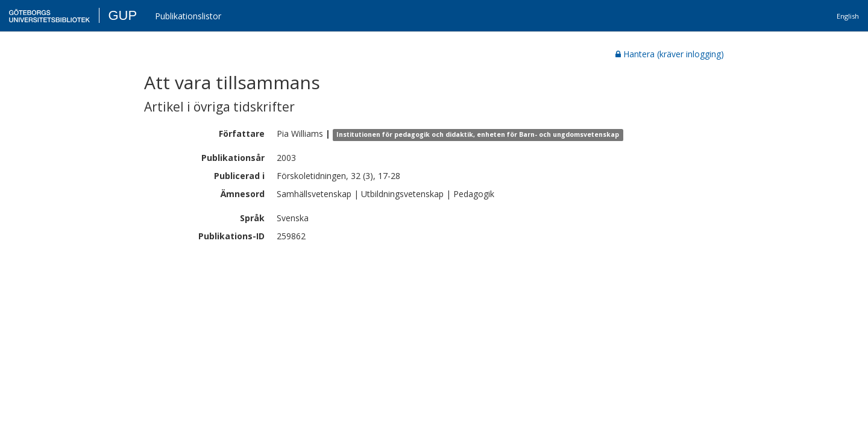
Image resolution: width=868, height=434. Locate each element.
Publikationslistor (188, 16)
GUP (122, 15)
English (848, 16)
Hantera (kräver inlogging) (670, 54)
